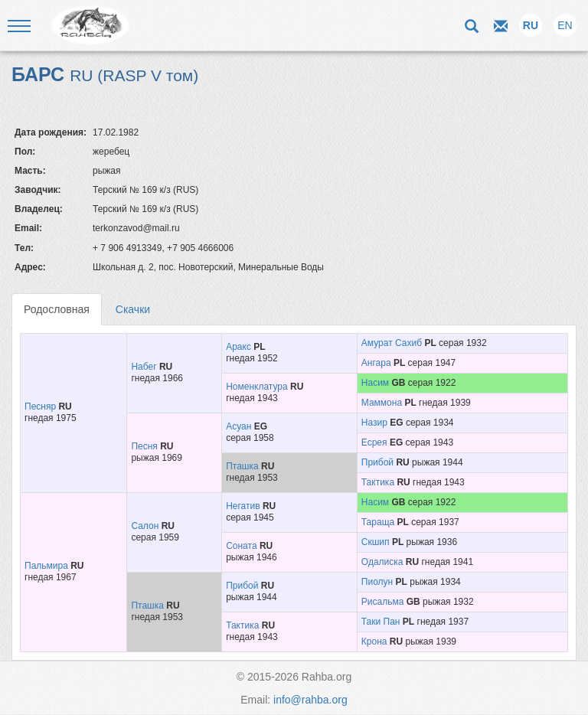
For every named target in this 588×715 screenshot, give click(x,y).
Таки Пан (381, 622)
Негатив (243, 506)
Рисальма (383, 602)
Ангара (376, 363)
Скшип (376, 542)
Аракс (238, 347)
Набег (144, 367)
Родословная (57, 309)
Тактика (378, 482)
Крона (374, 642)
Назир (374, 423)
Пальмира (46, 566)
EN (565, 25)
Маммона (382, 403)
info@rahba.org (310, 700)
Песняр (40, 406)
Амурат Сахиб (392, 343)
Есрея (374, 442)
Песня (144, 446)
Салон (145, 526)
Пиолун (377, 582)
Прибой (377, 462)
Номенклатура (257, 387)
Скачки (133, 309)
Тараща (378, 522)
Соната (241, 546)
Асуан (238, 426)
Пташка (242, 466)
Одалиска (382, 562)
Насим (375, 383)
